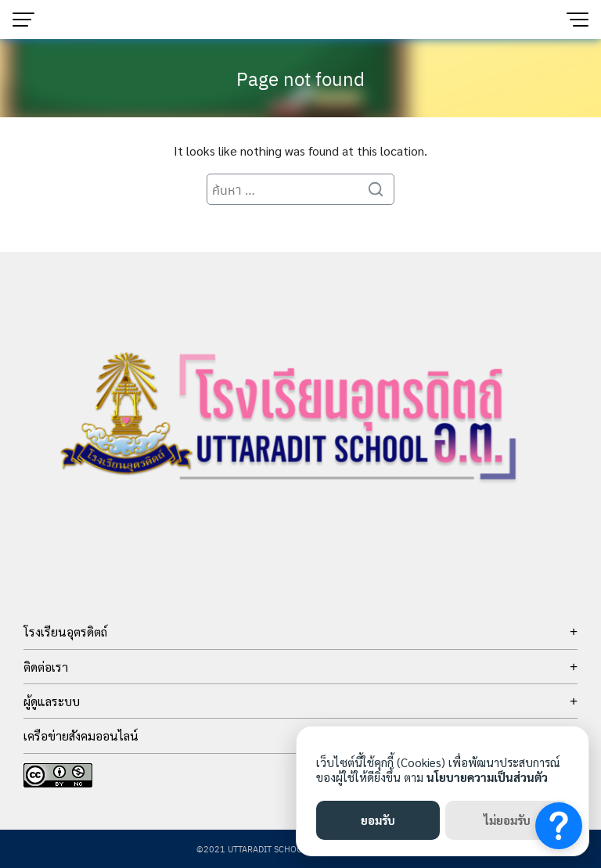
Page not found (300, 78)
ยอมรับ (378, 820)
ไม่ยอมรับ (507, 820)
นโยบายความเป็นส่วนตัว (487, 777)
